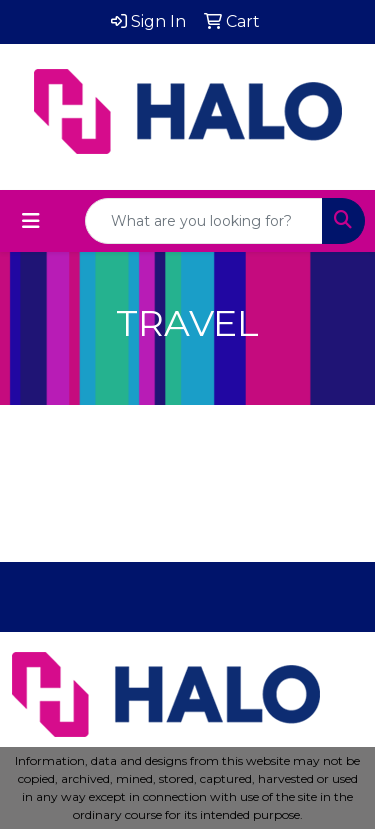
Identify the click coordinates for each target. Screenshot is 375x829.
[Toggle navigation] (31, 221)
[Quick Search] (204, 221)
